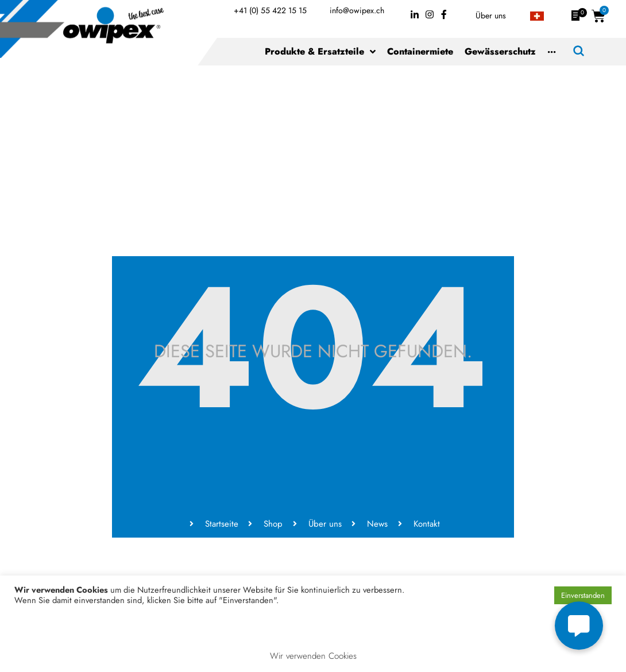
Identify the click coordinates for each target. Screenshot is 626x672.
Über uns (491, 16)
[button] (579, 625)
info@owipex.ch (357, 10)
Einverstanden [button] (583, 595)
